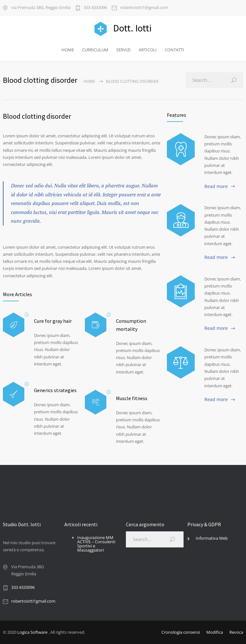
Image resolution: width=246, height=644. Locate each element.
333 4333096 (95, 8)
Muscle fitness (132, 398)
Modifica (215, 632)
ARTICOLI (148, 50)
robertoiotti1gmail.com (33, 601)
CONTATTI (174, 50)
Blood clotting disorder (37, 116)
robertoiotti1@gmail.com (144, 8)
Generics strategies (55, 390)
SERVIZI (123, 50)
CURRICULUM (95, 50)
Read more (216, 186)
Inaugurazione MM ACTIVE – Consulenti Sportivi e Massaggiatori (96, 544)
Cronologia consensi (181, 632)
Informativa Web (212, 538)
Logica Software (32, 632)
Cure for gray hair (53, 321)
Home (89, 81)
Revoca (236, 632)
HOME (68, 50)
